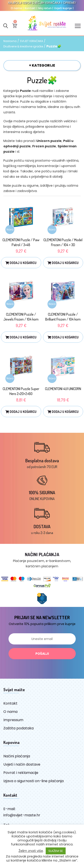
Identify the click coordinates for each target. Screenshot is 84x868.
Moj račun (46, 8)
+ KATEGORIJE (42, 65)
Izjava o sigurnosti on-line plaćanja (33, 781)
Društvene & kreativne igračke (23, 46)
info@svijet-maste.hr (22, 815)
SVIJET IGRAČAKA (31, 41)
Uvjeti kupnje (64, 8)
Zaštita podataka (18, 728)
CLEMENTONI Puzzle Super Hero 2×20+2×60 (21, 391)
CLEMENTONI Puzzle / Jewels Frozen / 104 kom (21, 317)
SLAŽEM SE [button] (56, 851)
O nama (17, 8)
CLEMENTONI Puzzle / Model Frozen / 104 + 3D (63, 242)
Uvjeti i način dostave (22, 764)
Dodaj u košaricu (21, 263)
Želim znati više (31, 851)
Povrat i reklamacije (21, 773)
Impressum (13, 720)
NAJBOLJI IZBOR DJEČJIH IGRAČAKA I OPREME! (42, 3)
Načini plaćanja (17, 756)
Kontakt (31, 8)
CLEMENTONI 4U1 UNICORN (63, 389)
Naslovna (10, 41)
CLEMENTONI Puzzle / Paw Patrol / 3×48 (21, 242)
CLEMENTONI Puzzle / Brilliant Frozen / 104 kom (63, 317)
